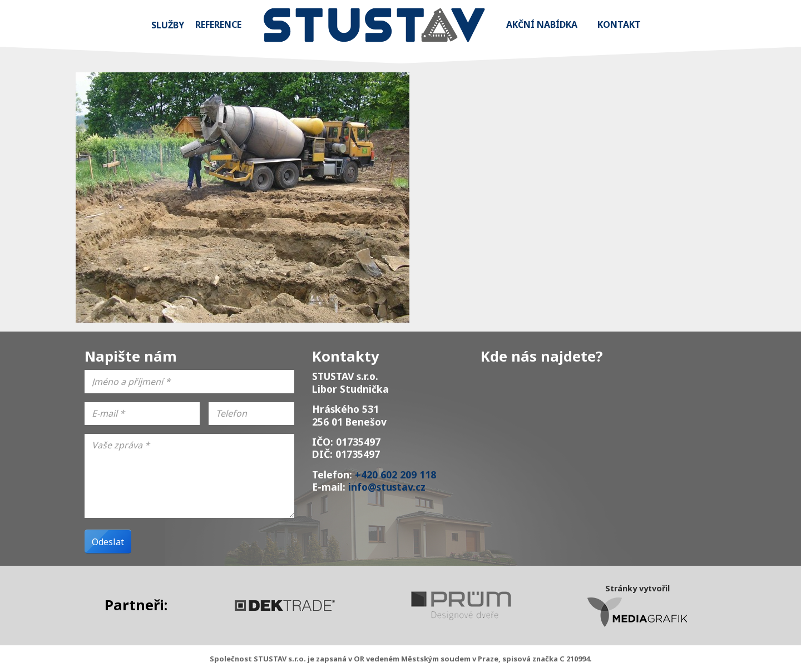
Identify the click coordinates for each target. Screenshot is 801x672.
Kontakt (619, 24)
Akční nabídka (542, 24)
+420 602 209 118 (395, 475)
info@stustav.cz (387, 487)
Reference (218, 24)
